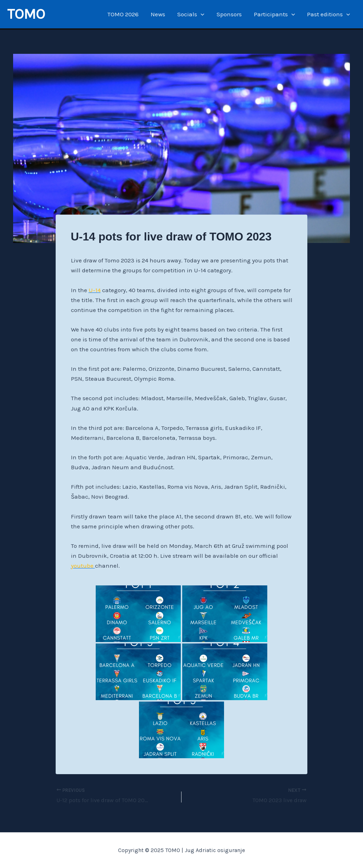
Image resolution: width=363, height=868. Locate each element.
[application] (201, 14)
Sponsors (229, 14)
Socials (191, 14)
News (158, 14)
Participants (274, 14)
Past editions (328, 14)
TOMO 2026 (123, 14)
